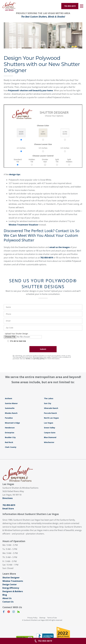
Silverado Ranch (51, 408)
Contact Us (8, 602)
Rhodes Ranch (11, 413)
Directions (8, 498)
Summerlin (10, 408)
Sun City (48, 403)
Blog (5, 595)
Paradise (9, 418)
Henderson (10, 428)
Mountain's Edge (12, 423)
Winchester (49, 442)
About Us (7, 598)
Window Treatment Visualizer (24, 225)
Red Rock (9, 442)
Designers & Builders (13, 591)
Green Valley (50, 428)
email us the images (60, 247)
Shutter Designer (11, 578)
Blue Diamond (50, 437)
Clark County (11, 447)
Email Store (8, 509)
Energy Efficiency (11, 588)
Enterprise (10, 433)
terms (28, 359)
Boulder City (10, 437)
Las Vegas (49, 423)
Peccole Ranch (50, 413)
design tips (15, 174)
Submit (43, 349)
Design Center (10, 584)
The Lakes (49, 398)
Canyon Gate (50, 433)
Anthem (9, 398)
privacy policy (39, 359)
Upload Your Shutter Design (16, 334)
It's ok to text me (18, 341)
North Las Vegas (51, 418)
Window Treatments (13, 581)
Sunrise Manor (11, 403)
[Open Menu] (82, 6)
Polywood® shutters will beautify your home (31, 90)
